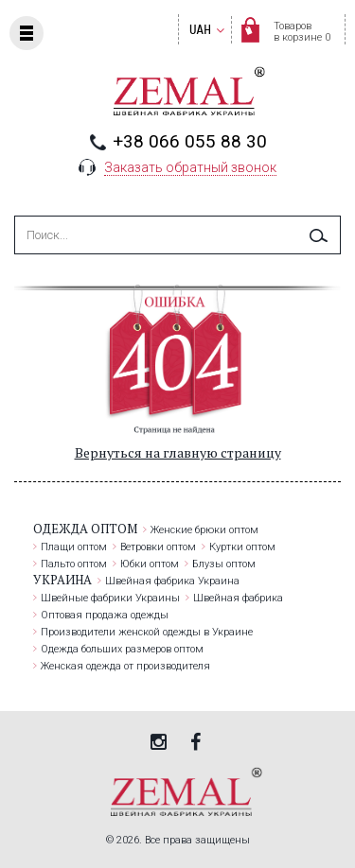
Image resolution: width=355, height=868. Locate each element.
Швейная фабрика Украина (172, 581)
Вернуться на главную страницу (178, 452)
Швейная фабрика (238, 598)
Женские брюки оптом (204, 530)
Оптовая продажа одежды (105, 615)
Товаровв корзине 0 (302, 32)
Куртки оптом (242, 547)
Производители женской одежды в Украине (147, 632)
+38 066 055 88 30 (190, 141)
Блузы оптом (224, 564)
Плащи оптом (74, 547)
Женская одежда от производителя (125, 666)
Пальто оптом (74, 564)
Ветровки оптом (158, 547)
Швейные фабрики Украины (110, 598)
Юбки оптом (150, 564)
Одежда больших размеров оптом (122, 649)
